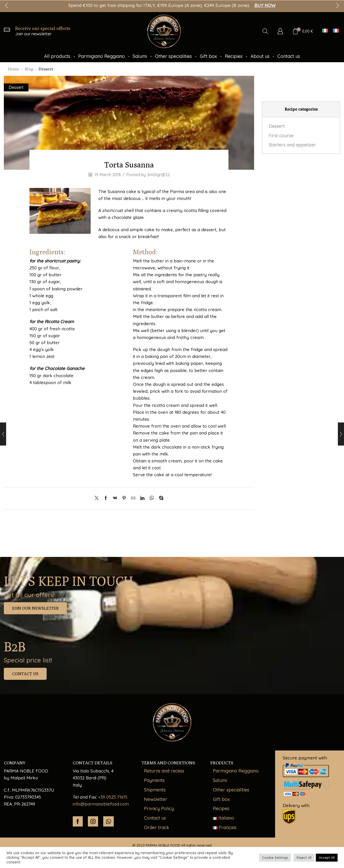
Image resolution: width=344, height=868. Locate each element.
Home (14, 69)
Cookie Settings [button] (275, 858)
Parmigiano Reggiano (101, 56)
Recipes (221, 808)
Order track (157, 827)
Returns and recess (164, 771)
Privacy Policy (159, 808)
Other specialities (173, 56)
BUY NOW (265, 5)
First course (281, 136)
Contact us (289, 56)
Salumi (140, 56)
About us (260, 56)
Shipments (155, 790)
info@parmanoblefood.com (101, 804)
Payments (154, 780)
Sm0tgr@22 (159, 175)
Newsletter (156, 799)
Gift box (208, 56)
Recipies (234, 56)
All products (57, 56)
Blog (29, 69)
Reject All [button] (304, 858)
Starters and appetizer (292, 145)
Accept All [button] (327, 858)
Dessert (46, 69)
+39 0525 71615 (113, 797)
